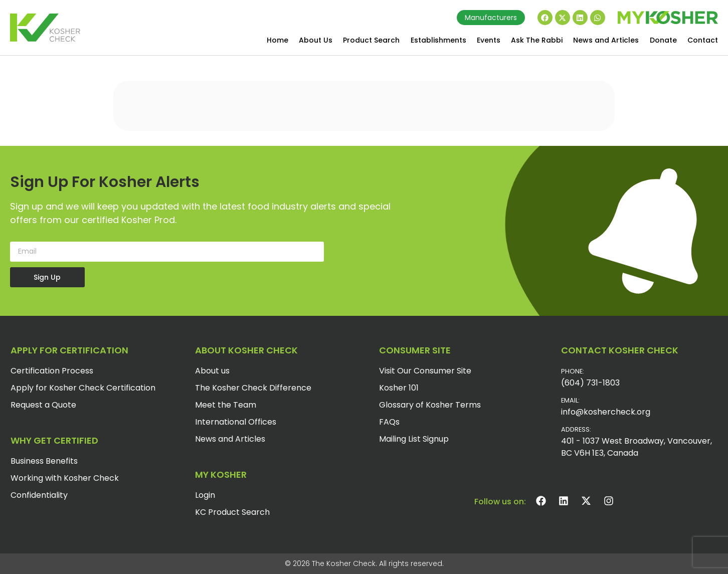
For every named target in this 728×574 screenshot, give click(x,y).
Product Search (371, 40)
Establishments (438, 40)
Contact (703, 40)
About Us (316, 40)
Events (489, 40)
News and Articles (606, 40)
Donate (663, 40)
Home (278, 40)
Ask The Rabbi (537, 40)
